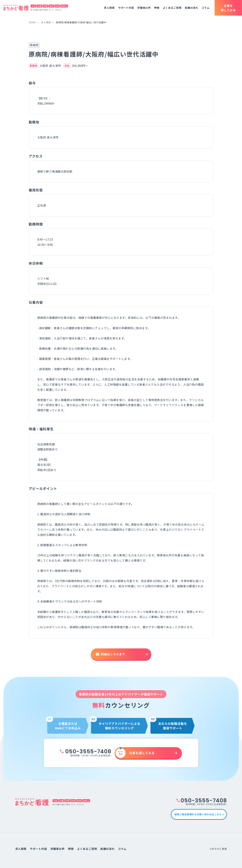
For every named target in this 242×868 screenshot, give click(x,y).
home (32, 22)
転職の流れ (192, 8)
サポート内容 (126, 8)
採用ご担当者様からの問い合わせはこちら (198, 814)
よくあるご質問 (172, 8)
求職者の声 (144, 8)
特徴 (157, 8)
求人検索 (109, 8)
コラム (206, 8)
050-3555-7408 (88, 751)
